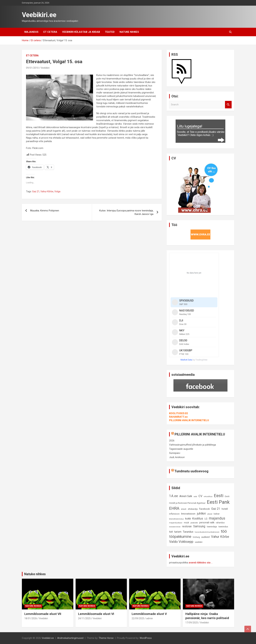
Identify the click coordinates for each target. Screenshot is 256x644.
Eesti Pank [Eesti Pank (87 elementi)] (218, 502)
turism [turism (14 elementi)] (178, 532)
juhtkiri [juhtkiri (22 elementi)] (201, 513)
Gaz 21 (36, 191)
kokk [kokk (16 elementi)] (188, 519)
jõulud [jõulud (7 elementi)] (210, 514)
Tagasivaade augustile (181, 449)
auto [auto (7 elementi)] (195, 497)
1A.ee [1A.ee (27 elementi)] (174, 496)
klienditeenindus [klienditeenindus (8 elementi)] (176, 519)
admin (150, 618)
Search (228, 105)
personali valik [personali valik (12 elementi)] (207, 523)
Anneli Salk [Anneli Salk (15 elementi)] (186, 496)
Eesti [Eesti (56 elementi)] (219, 496)
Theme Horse (106, 638)
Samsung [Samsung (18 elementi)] (199, 526)
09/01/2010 (32, 68)
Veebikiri (45, 68)
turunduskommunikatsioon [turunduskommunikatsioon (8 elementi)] (207, 532)
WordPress (146, 638)
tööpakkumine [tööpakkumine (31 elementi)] (180, 537)
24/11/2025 (84, 618)
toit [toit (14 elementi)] (171, 532)
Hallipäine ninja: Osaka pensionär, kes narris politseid (207, 616)
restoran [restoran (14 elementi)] (187, 526)
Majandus (31, 32)
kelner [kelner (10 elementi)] (217, 514)
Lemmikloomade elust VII (43, 614)
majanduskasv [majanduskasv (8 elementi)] (176, 523)
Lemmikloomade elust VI (96, 614)
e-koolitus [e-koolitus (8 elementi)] (208, 496)
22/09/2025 (138, 618)
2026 (172, 441)
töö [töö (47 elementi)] (224, 531)
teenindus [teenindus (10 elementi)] (223, 527)
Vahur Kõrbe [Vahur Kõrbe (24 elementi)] (220, 537)
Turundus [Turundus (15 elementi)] (188, 532)
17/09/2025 (192, 623)
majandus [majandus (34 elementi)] (217, 518)
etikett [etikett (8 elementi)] (184, 509)
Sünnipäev (175, 453)
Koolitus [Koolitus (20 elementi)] (198, 518)
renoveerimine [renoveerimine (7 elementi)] (175, 527)
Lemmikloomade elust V (149, 614)
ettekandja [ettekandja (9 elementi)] (193, 509)
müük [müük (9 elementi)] (186, 523)
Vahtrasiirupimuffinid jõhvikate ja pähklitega (192, 445)
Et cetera (50, 32)
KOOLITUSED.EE (179, 413)
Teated (110, 32)
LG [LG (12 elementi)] (206, 519)
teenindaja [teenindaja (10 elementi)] (212, 527)
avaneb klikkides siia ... (201, 563)
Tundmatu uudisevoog (191, 471)
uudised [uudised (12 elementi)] (205, 537)
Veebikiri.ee (39, 15)
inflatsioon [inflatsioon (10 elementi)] (174, 514)
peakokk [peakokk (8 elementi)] (194, 523)
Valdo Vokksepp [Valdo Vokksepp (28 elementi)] (181, 542)
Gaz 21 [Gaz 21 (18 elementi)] (216, 509)
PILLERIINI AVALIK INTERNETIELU (189, 420)
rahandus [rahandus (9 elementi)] (220, 523)
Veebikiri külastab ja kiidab (81, 32)
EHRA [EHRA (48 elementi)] (174, 508)
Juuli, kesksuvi (177, 457)
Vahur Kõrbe (47, 191)
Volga (57, 191)
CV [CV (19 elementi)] (200, 496)
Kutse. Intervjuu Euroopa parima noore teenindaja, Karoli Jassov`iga (126, 212)
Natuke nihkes (129, 32)
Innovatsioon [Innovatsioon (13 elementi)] (188, 514)
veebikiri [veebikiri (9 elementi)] (199, 542)
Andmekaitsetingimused (70, 638)
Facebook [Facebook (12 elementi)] (204, 509)
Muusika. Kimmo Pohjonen (45, 211)
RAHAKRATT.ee (178, 417)
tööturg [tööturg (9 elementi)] (196, 537)
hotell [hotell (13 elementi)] (225, 509)
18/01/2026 (31, 618)
